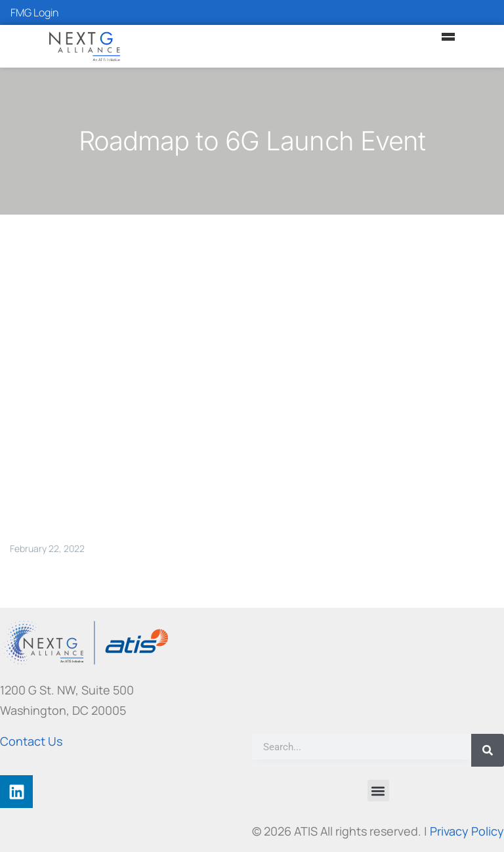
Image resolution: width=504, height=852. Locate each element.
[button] (378, 791)
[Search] (488, 750)
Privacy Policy (467, 831)
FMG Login (34, 12)
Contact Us (31, 741)
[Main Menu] (448, 37)
